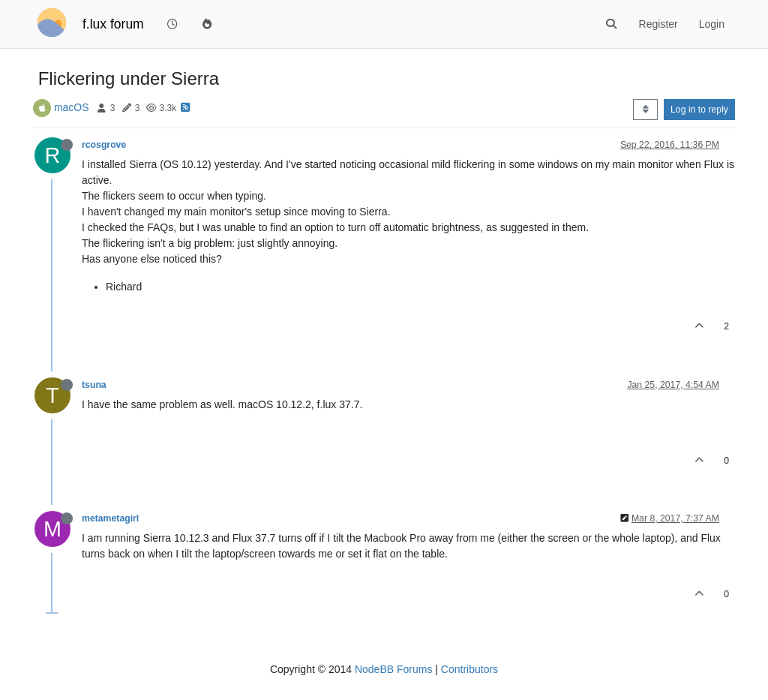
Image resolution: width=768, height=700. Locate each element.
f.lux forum (113, 24)
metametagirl (110, 518)
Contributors (469, 669)
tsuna (94, 385)
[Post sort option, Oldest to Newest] (645, 110)
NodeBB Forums (393, 669)
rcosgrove (104, 145)
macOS (72, 107)
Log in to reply (699, 110)
